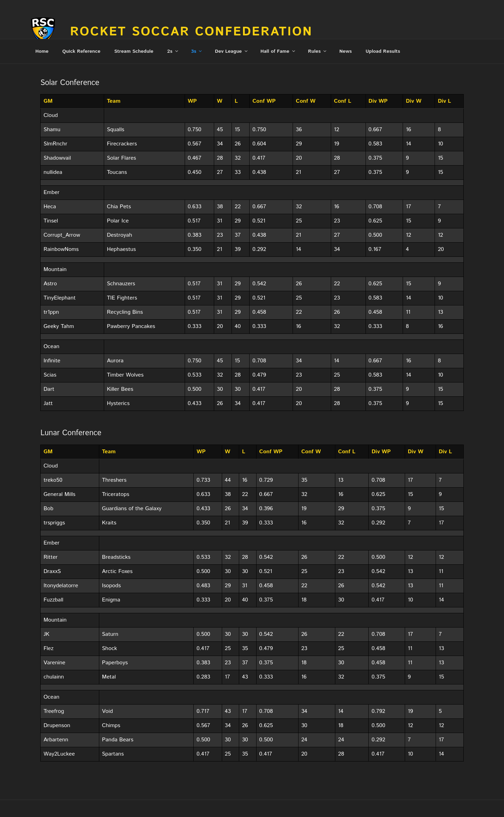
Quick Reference (81, 51)
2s (173, 51)
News (346, 51)
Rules (318, 51)
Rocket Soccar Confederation (191, 32)
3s (197, 51)
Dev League (232, 51)
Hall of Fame (278, 51)
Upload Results (383, 51)
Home (42, 51)
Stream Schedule (134, 51)
